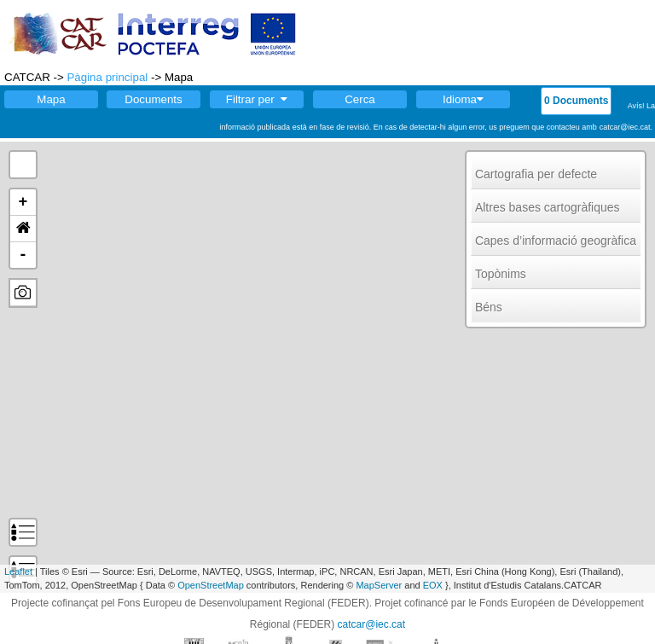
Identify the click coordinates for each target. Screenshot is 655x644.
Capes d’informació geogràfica (556, 241)
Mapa (51, 99)
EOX (433, 585)
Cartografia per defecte (536, 174)
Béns (489, 307)
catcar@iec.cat (372, 624)
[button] (23, 229)
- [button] (23, 255)
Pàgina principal (107, 77)
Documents (153, 99)
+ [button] (23, 202)
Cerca (360, 99)
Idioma (463, 99)
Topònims (501, 274)
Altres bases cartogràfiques (548, 207)
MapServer (379, 585)
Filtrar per (257, 99)
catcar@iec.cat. (626, 127)
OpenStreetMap (211, 585)
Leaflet (18, 571)
